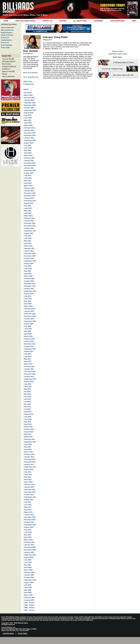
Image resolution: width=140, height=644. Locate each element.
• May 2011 (27, 507)
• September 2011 (30, 497)
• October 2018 (29, 319)
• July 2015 (27, 417)
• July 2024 (27, 145)
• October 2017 (29, 346)
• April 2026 (27, 93)
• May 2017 (27, 359)
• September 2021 (30, 231)
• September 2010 (30, 525)
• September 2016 (30, 379)
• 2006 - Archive (29, 608)
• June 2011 (27, 505)
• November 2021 (29, 226)
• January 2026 (29, 100)
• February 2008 (29, 598)
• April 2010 (27, 537)
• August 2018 (28, 324)
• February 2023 (29, 188)
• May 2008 (27, 590)
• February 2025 (29, 128)
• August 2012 (28, 469)
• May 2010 (27, 535)
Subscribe (6, 56)
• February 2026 (29, 98)
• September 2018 (30, 321)
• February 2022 (29, 218)
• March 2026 (28, 95)
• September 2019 (30, 291)
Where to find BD (8, 71)
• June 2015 (27, 419)
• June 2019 (27, 299)
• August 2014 (28, 432)
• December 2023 (29, 163)
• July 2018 (27, 326)
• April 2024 (27, 153)
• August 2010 (28, 527)
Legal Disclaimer (8, 633)
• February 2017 (29, 366)
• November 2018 (29, 316)
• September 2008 (30, 580)
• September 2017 (30, 349)
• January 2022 (29, 221)
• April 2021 (27, 243)
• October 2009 (29, 552)
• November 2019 (29, 286)
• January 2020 (29, 281)
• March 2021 (28, 246)
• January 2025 (29, 130)
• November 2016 (29, 374)
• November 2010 (29, 520)
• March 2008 (28, 595)
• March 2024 (28, 155)
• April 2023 (27, 183)
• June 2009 (27, 562)
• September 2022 (30, 201)
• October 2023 (29, 168)
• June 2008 (27, 587)
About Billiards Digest (25, 21)
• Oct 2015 (27, 409)
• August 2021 (28, 233)
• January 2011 (29, 515)
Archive (63, 21)
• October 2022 (29, 198)
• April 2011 (27, 510)
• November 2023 (29, 166)
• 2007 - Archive (29, 610)
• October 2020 (29, 258)
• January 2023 (29, 191)
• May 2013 (27, 447)
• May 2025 (27, 120)
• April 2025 (27, 123)
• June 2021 (27, 238)
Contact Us (47, 21)
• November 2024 (29, 135)
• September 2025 (30, 110)
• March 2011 (28, 512)
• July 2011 (27, 502)
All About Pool (80, 21)
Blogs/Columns (7, 33)
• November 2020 (29, 256)
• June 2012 (27, 474)
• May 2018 (27, 331)
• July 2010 (27, 530)
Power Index (6, 48)
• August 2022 (28, 203)
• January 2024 (29, 160)
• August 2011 (28, 500)
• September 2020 (30, 261)
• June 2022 (27, 208)
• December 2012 (29, 459)
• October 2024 (29, 138)
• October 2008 (29, 577)
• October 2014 (29, 429)
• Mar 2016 (27, 394)
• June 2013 (27, 444)
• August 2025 (28, 113)
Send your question (30, 73)
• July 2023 (27, 176)
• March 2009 (28, 570)
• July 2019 (27, 296)
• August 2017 (28, 351)
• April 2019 (27, 304)
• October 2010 (29, 522)
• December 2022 (29, 193)
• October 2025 (29, 108)
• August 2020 (28, 263)
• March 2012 (28, 482)
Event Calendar (7, 45)
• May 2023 (27, 181)
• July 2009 (27, 560)
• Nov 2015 (27, 407)
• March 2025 (28, 125)
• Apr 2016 (27, 392)
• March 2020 (28, 276)
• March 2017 (28, 364)
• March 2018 (28, 336)
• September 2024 (30, 140)
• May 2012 (27, 477)
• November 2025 (29, 105)
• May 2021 (27, 241)
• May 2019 (27, 301)
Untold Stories (6, 40)
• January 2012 (29, 487)
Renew (5, 74)
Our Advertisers (117, 21)
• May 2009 (27, 565)
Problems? (6, 69)
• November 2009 (29, 550)
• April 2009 (27, 567)
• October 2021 (29, 228)
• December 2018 (29, 314)
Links (134, 21)
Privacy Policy (23, 633)
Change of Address (9, 66)
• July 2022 (27, 206)
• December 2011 (29, 490)
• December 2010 (29, 517)
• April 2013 (27, 449)
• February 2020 (29, 279)
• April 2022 (27, 213)
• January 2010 (29, 545)
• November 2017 (29, 344)
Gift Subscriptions (9, 61)
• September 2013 (30, 442)
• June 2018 (27, 329)
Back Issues (7, 64)
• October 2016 (29, 376)
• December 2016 (29, 371)
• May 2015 (27, 422)
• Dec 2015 (27, 404)
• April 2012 (27, 479)
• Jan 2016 (27, 399)
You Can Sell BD (8, 59)
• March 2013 (28, 452)
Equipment (98, 21)
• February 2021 (29, 248)
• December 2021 (29, 223)
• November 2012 (29, 462)
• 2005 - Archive (29, 605)
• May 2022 (27, 211)
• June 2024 (27, 148)
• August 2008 (28, 582)
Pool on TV (5, 43)
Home (6, 21)
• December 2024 (29, 133)
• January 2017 (29, 369)
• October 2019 (29, 289)
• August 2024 (28, 143)
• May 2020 (27, 271)
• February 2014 (29, 439)
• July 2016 (27, 384)
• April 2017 (27, 361)
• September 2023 (30, 171)
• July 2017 (27, 354)
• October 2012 (29, 464)
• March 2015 (28, 427)
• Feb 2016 (27, 397)
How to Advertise (8, 76)
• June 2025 (27, 118)
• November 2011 (29, 492)
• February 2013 (29, 454)
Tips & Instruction (7, 27)
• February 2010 (29, 542)
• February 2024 (29, 158)
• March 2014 (28, 437)
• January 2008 (29, 600)
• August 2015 (28, 414)
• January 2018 (29, 341)
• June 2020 (27, 268)
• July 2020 (27, 266)
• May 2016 (27, 389)
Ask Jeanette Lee (7, 30)
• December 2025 (29, 103)
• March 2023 (28, 186)
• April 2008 (27, 593)
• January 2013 (29, 457)
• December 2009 (29, 547)
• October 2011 (29, 495)
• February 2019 (29, 309)
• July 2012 (27, 472)
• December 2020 (29, 253)
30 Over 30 (5, 38)
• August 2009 (28, 557)
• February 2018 (29, 339)
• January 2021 (29, 251)
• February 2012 (29, 485)
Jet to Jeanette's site (31, 77)
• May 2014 (27, 434)
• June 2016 (27, 387)
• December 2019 (29, 284)
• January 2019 (29, 311)
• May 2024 (27, 150)
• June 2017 (27, 356)
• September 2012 (30, 467)
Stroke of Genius (7, 35)
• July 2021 (27, 236)
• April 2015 (27, 424)
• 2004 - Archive (29, 603)
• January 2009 (29, 575)
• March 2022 (28, 216)
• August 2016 (28, 382)
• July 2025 (27, 115)
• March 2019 (28, 306)
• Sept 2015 (27, 412)
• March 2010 (28, 540)
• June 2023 (27, 178)
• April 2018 (27, 334)
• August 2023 (28, 173)
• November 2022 (29, 196)
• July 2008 (27, 585)
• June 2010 (27, 532)
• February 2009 (29, 572)
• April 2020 (27, 274)
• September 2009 (30, 555)
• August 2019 (28, 294)
